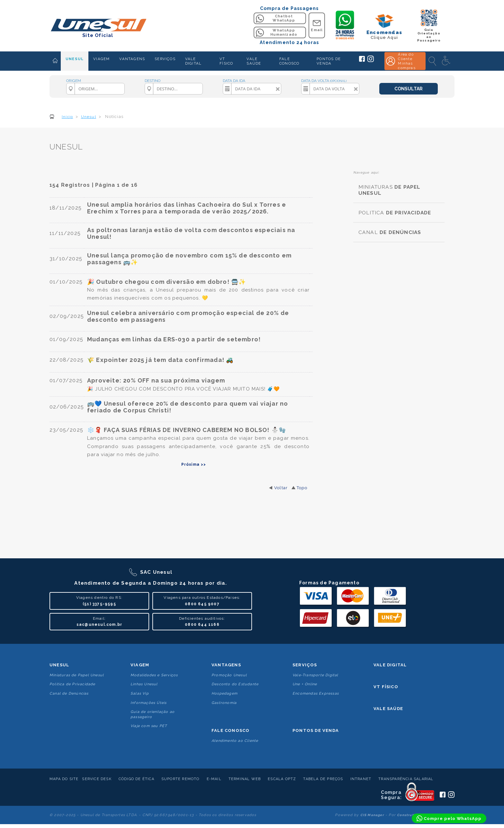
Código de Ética (136, 779)
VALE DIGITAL (193, 61)
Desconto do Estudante (235, 684)
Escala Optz (282, 779)
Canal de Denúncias (69, 693)
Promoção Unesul (229, 675)
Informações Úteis (148, 703)
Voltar (281, 488)
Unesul (59, 665)
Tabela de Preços (323, 779)
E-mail (214, 779)
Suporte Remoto (180, 779)
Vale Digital (390, 665)
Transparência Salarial (406, 779)
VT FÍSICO (226, 61)
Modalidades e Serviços (154, 675)
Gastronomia (224, 703)
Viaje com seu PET (149, 726)
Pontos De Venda (316, 730)
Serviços (305, 665)
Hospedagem (225, 693)
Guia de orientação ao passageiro (153, 714)
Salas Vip (140, 693)
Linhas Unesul (144, 684)
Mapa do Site (64, 779)
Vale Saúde (388, 709)
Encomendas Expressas (316, 693)
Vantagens (226, 665)
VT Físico (386, 687)
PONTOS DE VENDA (329, 61)
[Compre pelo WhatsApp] (449, 818)
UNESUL (75, 59)
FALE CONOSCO (289, 61)
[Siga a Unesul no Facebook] (362, 60)
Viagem (140, 665)
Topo (302, 488)
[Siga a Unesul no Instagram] (371, 61)
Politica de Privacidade (72, 684)
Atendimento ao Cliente (235, 741)
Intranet (361, 779)
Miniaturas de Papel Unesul (77, 675)
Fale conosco (230, 730)
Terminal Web (245, 779)
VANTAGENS (132, 59)
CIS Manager (372, 815)
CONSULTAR (409, 89)
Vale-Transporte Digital (315, 675)
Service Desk (97, 779)
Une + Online (305, 684)
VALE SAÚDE (254, 61)
